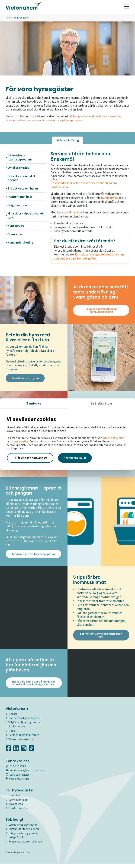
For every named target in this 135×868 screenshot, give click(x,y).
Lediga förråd (16, 841)
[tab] (67, 140)
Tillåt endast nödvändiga (30, 458)
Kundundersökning (20, 242)
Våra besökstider (17, 783)
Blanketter (15, 234)
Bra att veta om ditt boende (22, 178)
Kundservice (16, 226)
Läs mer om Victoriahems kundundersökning (101, 310)
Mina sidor (15, 799)
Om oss (13, 718)
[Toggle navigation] (127, 7)
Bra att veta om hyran (23, 188)
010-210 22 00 (16, 770)
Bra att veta (16, 808)
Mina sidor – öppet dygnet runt (26, 215)
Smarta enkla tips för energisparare (33, 557)
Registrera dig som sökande (25, 845)
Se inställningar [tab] (101, 403)
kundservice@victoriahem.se (25, 774)
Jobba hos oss (17, 730)
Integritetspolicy (113, 438)
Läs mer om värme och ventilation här (101, 639)
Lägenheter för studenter (24, 833)
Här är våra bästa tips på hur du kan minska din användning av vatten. (34, 687)
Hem (8, 18)
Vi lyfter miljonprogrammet (25, 726)
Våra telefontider (18, 779)
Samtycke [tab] (34, 403)
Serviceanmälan (18, 804)
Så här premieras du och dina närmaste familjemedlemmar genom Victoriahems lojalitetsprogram (63, 118)
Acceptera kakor (75, 458)
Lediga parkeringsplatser (24, 837)
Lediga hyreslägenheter (23, 829)
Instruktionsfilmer (20, 197)
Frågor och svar (18, 205)
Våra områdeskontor (21, 743)
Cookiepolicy (20, 441)
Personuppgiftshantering (24, 739)
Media (12, 735)
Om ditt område (19, 168)
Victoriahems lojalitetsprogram (20, 157)
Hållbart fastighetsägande (25, 722)
